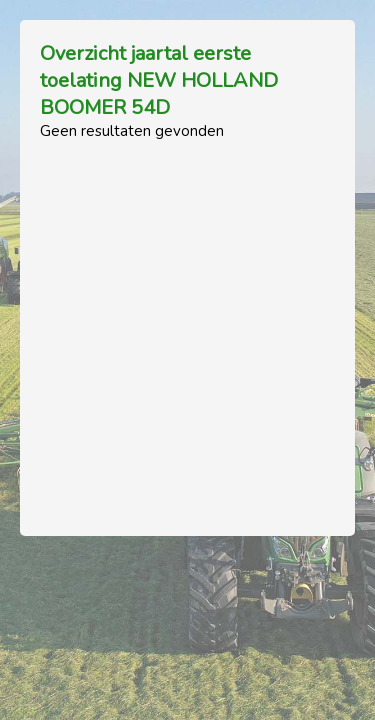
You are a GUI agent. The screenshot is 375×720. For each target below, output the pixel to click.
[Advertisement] (187, 328)
